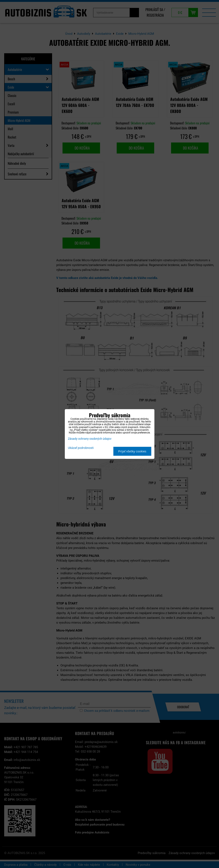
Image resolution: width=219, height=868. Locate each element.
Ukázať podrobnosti (81, 448)
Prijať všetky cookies (132, 451)
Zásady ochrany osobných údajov (90, 439)
